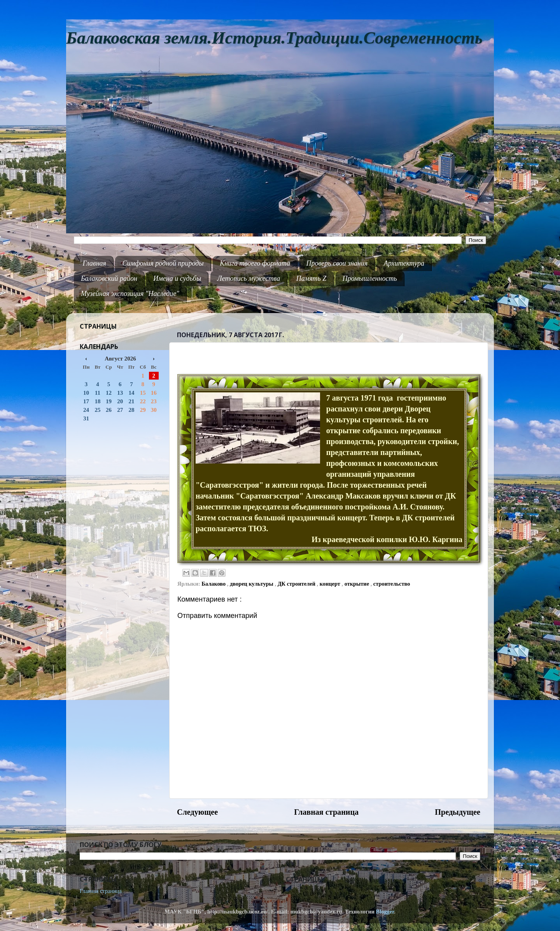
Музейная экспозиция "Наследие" (130, 294)
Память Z (311, 278)
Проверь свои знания (337, 263)
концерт (331, 584)
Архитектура (404, 263)
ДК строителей (297, 584)
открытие (358, 584)
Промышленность (370, 278)
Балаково (214, 584)
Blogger (385, 912)
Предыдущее (458, 812)
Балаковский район (109, 278)
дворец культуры (252, 584)
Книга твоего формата (255, 263)
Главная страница (326, 812)
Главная (94, 263)
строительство (392, 584)
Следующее (197, 812)
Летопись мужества (249, 278)
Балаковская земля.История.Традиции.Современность (274, 38)
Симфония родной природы (163, 263)
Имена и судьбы (177, 278)
